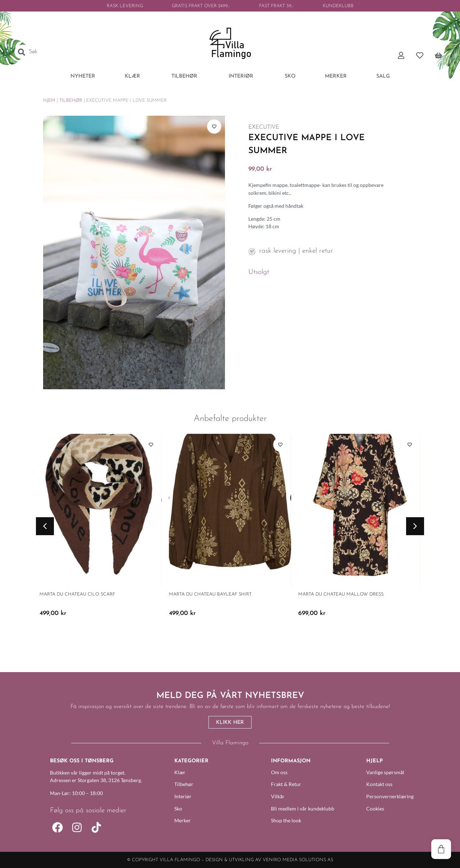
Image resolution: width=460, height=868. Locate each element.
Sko (178, 809)
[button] (45, 526)
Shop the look (286, 820)
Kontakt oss (379, 784)
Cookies (375, 809)
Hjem (49, 100)
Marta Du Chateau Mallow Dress (341, 594)
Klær (180, 772)
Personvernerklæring (388, 796)
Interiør (183, 796)
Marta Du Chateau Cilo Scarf (77, 594)
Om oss (279, 772)
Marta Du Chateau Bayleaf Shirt (210, 594)
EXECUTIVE (264, 127)
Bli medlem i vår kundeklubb (303, 809)
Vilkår (278, 796)
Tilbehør (71, 100)
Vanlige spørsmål (385, 772)
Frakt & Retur (286, 784)
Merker (183, 820)
